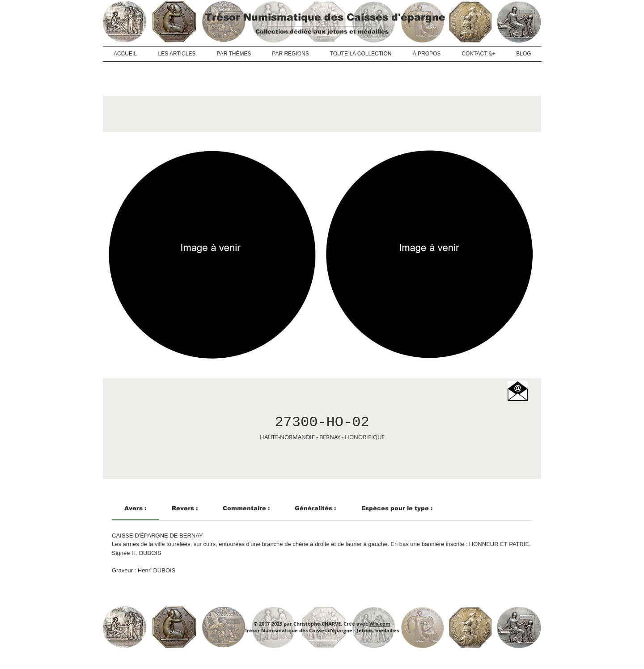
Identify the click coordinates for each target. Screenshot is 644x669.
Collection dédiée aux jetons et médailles (322, 32)
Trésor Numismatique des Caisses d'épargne (325, 17)
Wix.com (380, 624)
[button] (518, 391)
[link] (135, 508)
